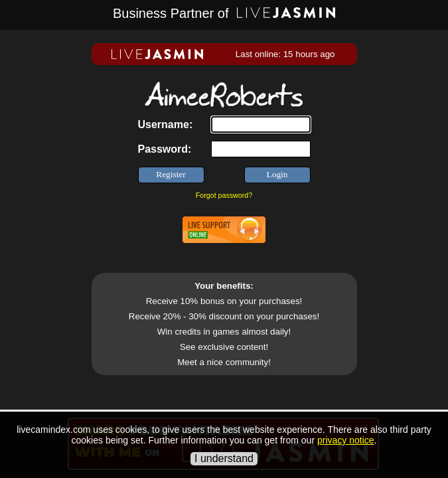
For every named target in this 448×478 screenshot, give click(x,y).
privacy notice (346, 440)
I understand (224, 458)
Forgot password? (224, 195)
